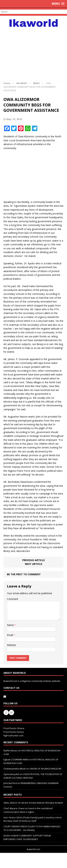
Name (11, 625)
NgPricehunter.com (13, 735)
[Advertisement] (33, 52)
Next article (34, 564)
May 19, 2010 (14, 119)
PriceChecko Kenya (14, 732)
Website (11, 645)
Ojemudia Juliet (11, 774)
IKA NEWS (22, 83)
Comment (13, 599)
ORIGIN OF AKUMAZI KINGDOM (45, 769)
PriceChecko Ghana (14, 728)
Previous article (34, 560)
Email (10, 635)
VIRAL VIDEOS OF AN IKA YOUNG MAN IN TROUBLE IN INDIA (33, 803)
